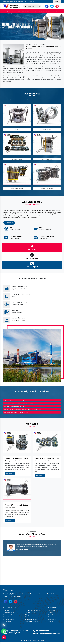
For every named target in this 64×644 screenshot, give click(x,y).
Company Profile (16, 11)
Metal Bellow (8, 623)
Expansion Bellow (9, 617)
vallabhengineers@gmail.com (13, 2)
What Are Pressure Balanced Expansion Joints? (47, 461)
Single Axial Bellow (32, 617)
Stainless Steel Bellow (33, 612)
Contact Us (55, 11)
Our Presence (53, 617)
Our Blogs (42, 11)
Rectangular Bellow (17, 189)
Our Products (26, 11)
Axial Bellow (47, 130)
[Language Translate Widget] (57, 2)
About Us (52, 612)
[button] (5, 26)
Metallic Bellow (9, 621)
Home (8, 11)
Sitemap (48, 11)
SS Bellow (7, 619)
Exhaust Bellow (17, 159)
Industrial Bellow (9, 615)
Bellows (17, 130)
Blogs (51, 615)
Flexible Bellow (31, 615)
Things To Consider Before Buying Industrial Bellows (17, 461)
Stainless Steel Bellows (47, 189)
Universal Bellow (47, 159)
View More (10, 476)
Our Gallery (34, 11)
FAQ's (51, 623)
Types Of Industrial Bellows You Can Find (17, 508)
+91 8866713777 (31, 2)
